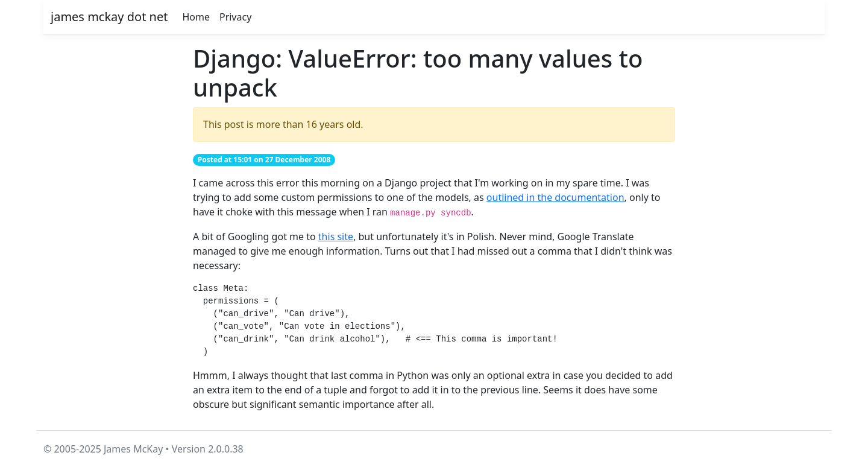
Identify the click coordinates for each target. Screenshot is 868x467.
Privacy (235, 17)
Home (196, 17)
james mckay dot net (109, 17)
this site (336, 237)
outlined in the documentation (555, 197)
